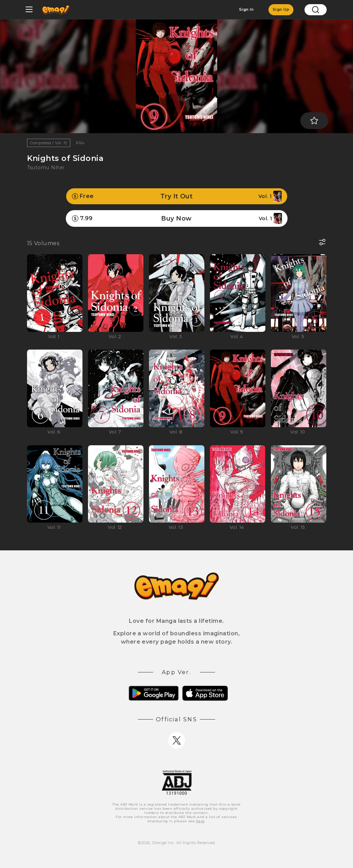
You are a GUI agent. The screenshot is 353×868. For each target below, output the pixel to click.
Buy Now (177, 218)
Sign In (246, 9)
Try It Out (177, 196)
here (200, 821)
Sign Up (281, 9)
